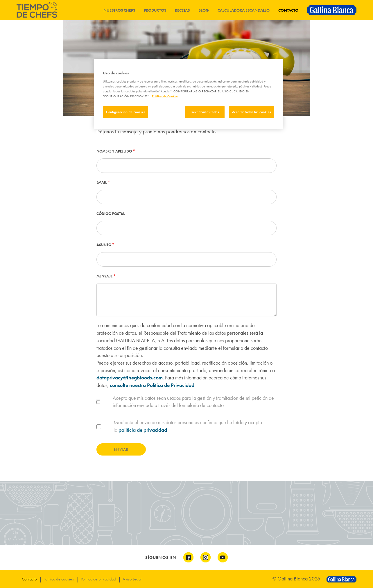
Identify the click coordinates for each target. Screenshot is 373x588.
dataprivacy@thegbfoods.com (130, 378)
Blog (204, 10)
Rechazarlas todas (205, 112)
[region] (189, 94)
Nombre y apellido (114, 151)
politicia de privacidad (143, 430)
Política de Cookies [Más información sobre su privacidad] (165, 96)
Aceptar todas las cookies (252, 112)
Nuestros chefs (119, 10)
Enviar (121, 449)
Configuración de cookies (126, 112)
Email (102, 182)
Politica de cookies (59, 579)
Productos (155, 10)
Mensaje (104, 276)
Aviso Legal (132, 579)
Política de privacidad (98, 579)
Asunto (104, 245)
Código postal (111, 214)
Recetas (182, 10)
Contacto (288, 10)
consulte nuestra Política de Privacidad (152, 385)
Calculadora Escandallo (244, 10)
